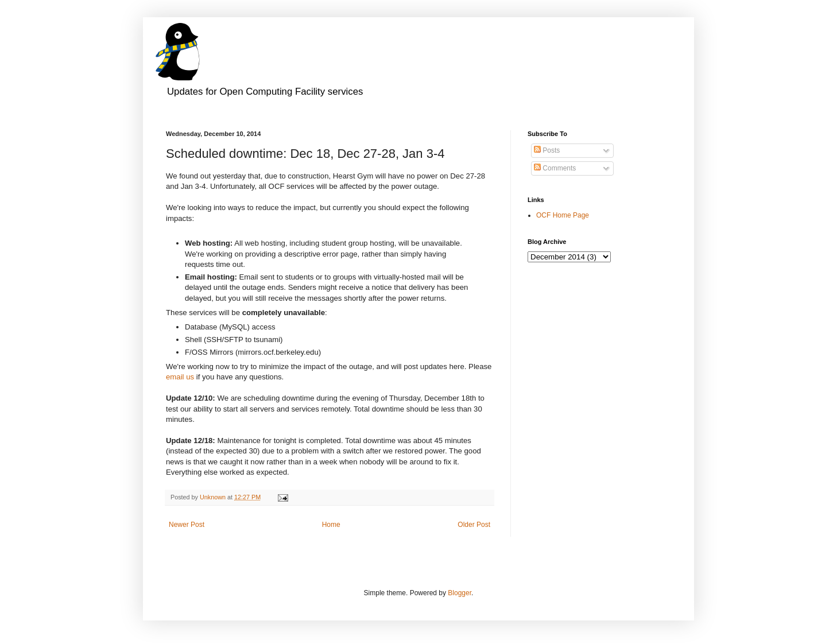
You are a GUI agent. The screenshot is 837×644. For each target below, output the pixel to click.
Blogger (460, 593)
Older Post (474, 525)
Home (331, 525)
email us (180, 377)
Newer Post (187, 525)
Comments (555, 168)
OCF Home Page (563, 215)
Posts (547, 150)
